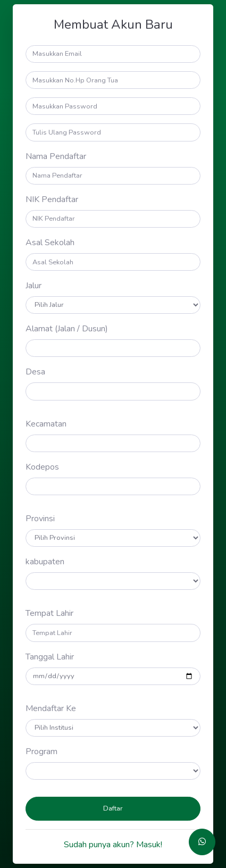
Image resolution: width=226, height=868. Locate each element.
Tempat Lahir (49, 613)
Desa (35, 372)
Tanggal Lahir (50, 657)
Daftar (113, 808)
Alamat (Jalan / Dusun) (67, 329)
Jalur (34, 286)
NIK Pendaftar (52, 199)
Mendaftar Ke (51, 708)
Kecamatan (46, 424)
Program (41, 752)
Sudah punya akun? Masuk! (113, 845)
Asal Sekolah (50, 243)
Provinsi (40, 519)
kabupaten (45, 562)
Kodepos (42, 467)
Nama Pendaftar (56, 156)
